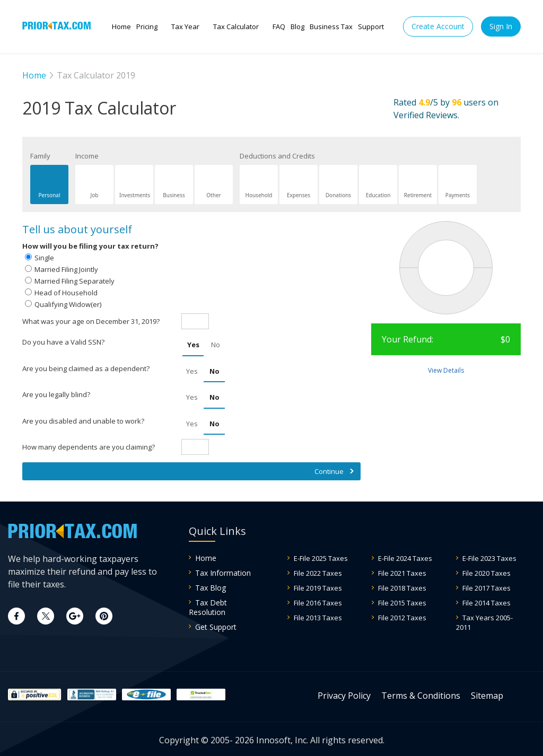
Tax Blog (211, 588)
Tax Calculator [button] (236, 27)
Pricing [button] (147, 27)
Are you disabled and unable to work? (83, 421)
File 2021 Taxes (402, 573)
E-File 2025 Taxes (321, 558)
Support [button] (371, 27)
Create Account (438, 26)
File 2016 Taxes (318, 603)
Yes (193, 345)
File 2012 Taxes (402, 618)
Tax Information (223, 573)
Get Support (216, 627)
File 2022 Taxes (318, 573)
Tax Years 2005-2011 (484, 622)
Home (121, 27)
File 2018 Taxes (402, 588)
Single (44, 258)
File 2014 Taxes (487, 603)
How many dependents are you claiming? (89, 447)
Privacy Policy (344, 696)
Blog (297, 27)
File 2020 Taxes (487, 573)
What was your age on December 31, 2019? (91, 321)
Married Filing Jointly (66, 269)
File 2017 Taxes (487, 588)
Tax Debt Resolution (208, 607)
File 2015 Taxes (402, 603)
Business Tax (331, 27)
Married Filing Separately (75, 281)
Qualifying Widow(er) (68, 304)
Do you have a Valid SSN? (63, 342)
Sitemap (487, 696)
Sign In (501, 26)
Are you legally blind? (56, 394)
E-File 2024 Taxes (405, 558)
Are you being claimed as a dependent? (86, 368)
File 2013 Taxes (318, 618)
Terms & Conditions (421, 696)
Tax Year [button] (185, 27)
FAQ (279, 27)
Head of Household (66, 293)
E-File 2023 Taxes (489, 558)
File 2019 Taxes (318, 588)
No (216, 345)
